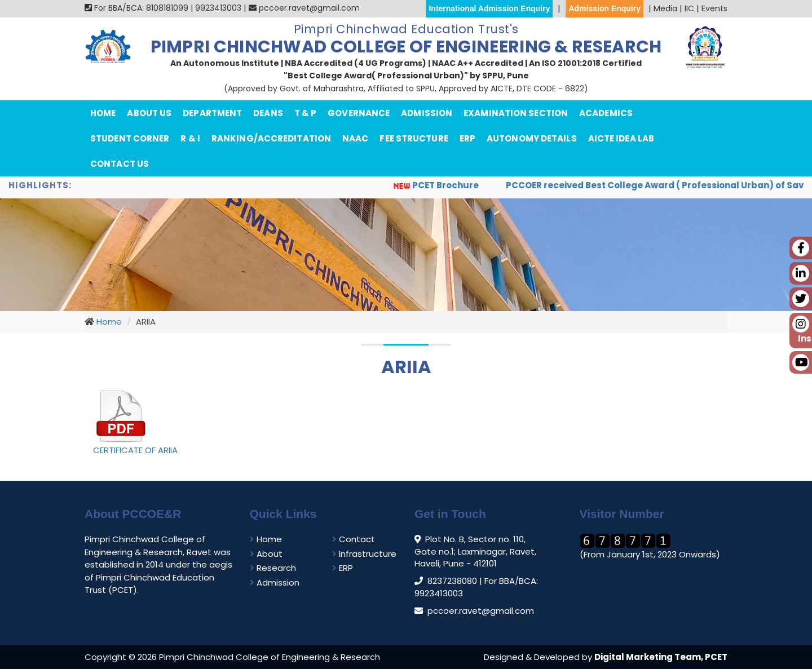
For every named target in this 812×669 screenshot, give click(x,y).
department (212, 113)
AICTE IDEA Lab (621, 138)
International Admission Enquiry (489, 8)
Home (103, 113)
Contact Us (120, 164)
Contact (354, 539)
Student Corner (130, 138)
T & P (306, 113)
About (266, 554)
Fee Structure (414, 138)
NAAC (355, 138)
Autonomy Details (532, 138)
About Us (149, 113)
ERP (467, 138)
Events (714, 8)
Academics (606, 113)
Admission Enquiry (604, 8)
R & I (190, 138)
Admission (427, 113)
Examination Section (516, 113)
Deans (268, 113)
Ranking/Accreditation (271, 138)
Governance (359, 113)
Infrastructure (364, 554)
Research (273, 568)
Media (665, 8)
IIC (689, 8)
